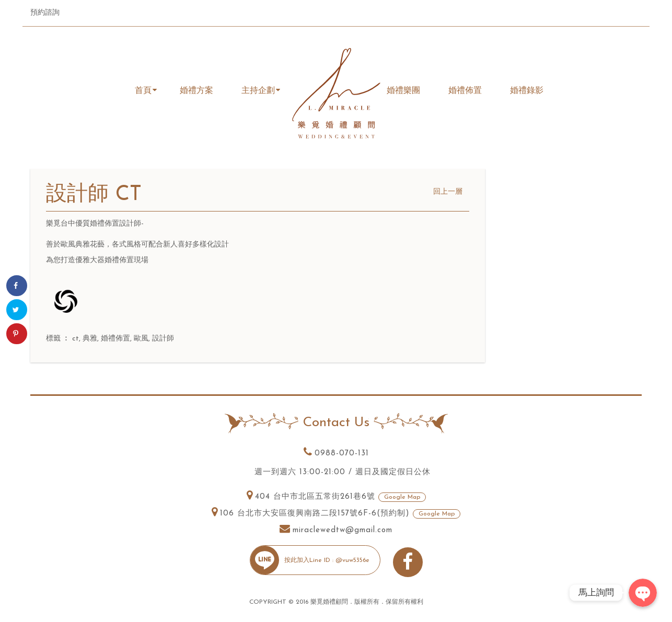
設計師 (163, 339)
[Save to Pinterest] (17, 334)
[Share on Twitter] (17, 310)
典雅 (90, 339)
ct (76, 339)
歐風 (141, 339)
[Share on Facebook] (17, 286)
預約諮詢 (45, 13)
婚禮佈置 (115, 339)
